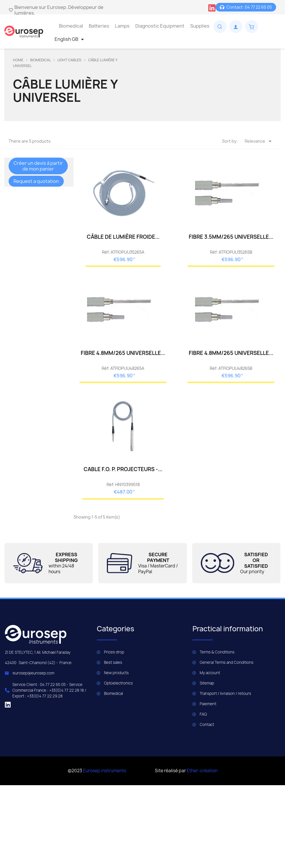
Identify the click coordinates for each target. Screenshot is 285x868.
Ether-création (202, 771)
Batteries (99, 26)
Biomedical (71, 26)
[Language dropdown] (70, 39)
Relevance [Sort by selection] (259, 141)
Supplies (200, 26)
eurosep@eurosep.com (33, 673)
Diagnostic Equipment (160, 26)
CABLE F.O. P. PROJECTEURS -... (123, 469)
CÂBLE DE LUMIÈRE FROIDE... (123, 237)
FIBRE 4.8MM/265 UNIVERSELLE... (123, 353)
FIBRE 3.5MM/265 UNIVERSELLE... (231, 237)
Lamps (122, 26)
